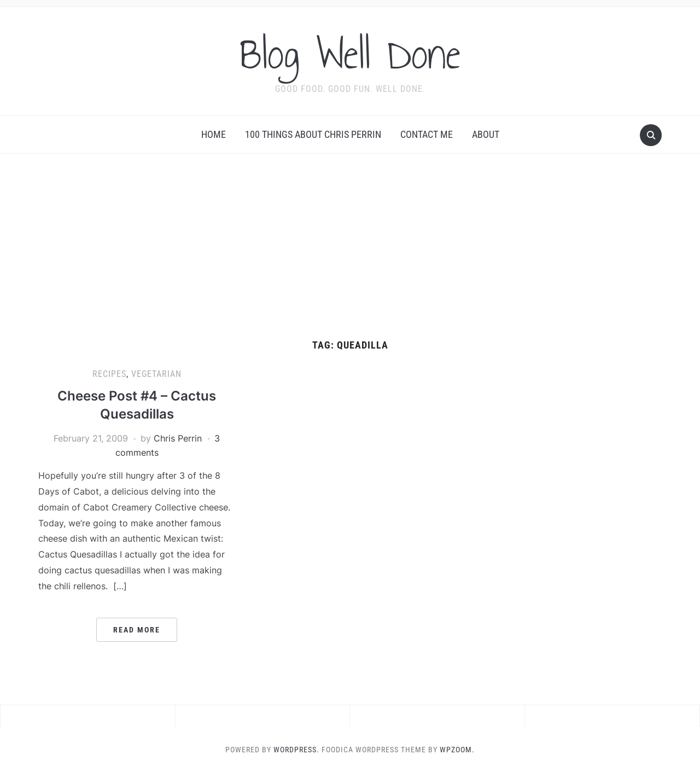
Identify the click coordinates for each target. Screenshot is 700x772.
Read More (137, 630)
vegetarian (156, 374)
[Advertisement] (350, 258)
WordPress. (296, 750)
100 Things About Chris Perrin (313, 134)
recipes (109, 374)
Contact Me (427, 134)
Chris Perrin (178, 438)
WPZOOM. (457, 750)
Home (214, 134)
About (486, 134)
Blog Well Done (350, 54)
